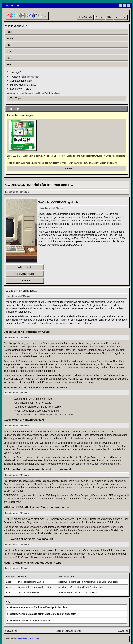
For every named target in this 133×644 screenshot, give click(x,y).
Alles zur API (25, 267)
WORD (10, 38)
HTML (10, 51)
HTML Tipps (15, 98)
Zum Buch (66, 169)
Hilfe (109, 17)
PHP (9, 64)
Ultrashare (25, 281)
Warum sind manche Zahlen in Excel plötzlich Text (39, 607)
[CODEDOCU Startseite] (27, 16)
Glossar (99, 17)
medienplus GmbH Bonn (28, 639)
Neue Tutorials (85, 17)
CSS (9, 58)
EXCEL (10, 32)
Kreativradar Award (25, 274)
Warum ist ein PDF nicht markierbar (30, 621)
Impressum (121, 17)
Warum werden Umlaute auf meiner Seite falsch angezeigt (43, 614)
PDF (9, 45)
